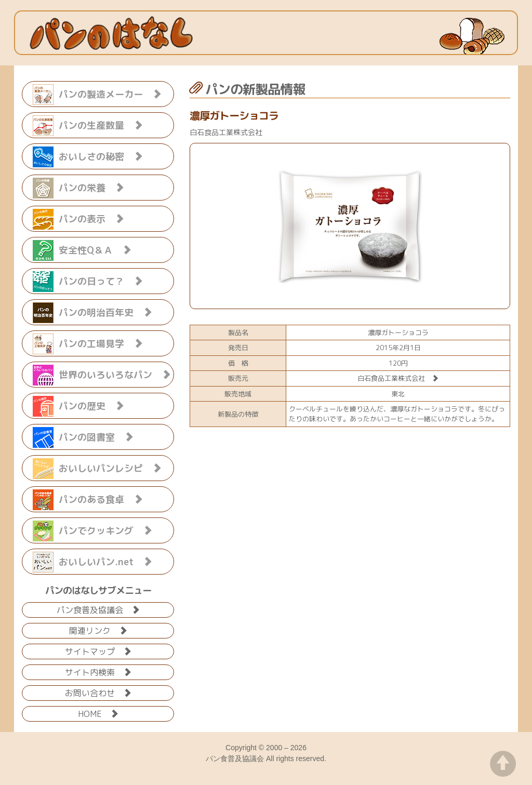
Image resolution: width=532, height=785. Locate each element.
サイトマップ (98, 651)
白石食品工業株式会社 (398, 378)
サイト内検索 (98, 671)
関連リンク (98, 630)
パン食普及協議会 (98, 609)
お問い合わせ (98, 692)
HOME (98, 713)
